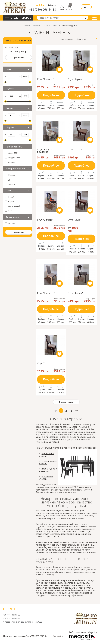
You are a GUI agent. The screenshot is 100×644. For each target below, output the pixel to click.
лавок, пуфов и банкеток (48, 470)
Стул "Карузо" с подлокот (46, 151)
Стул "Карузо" (76, 79)
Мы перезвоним (77, 7)
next (77, 411)
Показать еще (66, 402)
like (60, 70)
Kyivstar (65, 5)
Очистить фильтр (17, 51)
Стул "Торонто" (46, 293)
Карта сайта (58, 636)
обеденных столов (46, 478)
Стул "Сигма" (75, 150)
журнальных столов (47, 455)
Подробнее (51, 95)
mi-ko (14, 7)
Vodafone (54, 5)
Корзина (94, 7)
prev (56, 411)
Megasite (82, 637)
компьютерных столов (48, 462)
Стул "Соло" (74, 220)
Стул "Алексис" (46, 79)
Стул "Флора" (75, 293)
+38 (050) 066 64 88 (55, 9)
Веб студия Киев (78, 632)
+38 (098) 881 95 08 (12, 615)
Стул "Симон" (45, 220)
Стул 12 (41, 364)
